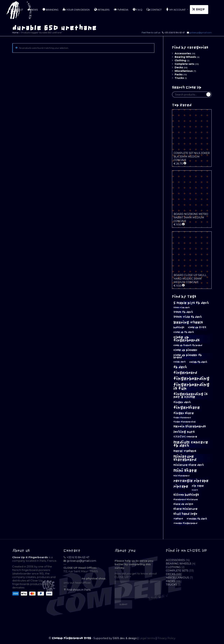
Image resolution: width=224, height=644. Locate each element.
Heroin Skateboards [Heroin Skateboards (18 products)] (190, 426)
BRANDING (50, 9)
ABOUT (17, 9)
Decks (179, 67)
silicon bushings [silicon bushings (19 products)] (186, 495)
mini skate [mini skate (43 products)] (185, 470)
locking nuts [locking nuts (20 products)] (184, 432)
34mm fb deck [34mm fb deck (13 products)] (183, 312)
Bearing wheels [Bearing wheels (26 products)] (188, 322)
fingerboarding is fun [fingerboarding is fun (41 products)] (191, 386)
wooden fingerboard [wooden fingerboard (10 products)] (185, 523)
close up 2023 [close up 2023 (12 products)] (197, 327)
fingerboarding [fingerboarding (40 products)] (191, 378)
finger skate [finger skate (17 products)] (184, 413)
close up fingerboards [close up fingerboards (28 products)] (187, 339)
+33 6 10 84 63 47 (78, 557)
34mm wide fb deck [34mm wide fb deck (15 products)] (188, 317)
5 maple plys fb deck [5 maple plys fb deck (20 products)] (191, 303)
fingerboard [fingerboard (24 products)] (185, 373)
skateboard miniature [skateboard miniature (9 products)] (186, 500)
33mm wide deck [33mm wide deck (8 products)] (182, 308)
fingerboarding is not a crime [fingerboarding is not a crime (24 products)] (190, 395)
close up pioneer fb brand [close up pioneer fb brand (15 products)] (188, 356)
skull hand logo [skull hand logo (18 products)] (185, 514)
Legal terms (147, 638)
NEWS (33, 9)
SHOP (199, 9)
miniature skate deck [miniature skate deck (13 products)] (189, 465)
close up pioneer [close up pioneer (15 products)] (185, 350)
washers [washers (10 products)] (178, 519)
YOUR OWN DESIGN (76, 9)
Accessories (183, 53)
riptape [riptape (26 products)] (181, 486)
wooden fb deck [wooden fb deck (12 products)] (197, 519)
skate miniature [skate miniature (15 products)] (185, 509)
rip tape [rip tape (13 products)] (198, 486)
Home (15, 32)
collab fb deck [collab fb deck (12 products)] (198, 362)
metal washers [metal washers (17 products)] (185, 451)
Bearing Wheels (185, 57)
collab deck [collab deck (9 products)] (180, 362)
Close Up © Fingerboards (30, 557)
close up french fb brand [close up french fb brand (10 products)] (188, 345)
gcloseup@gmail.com (201, 32)
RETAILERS (102, 9)
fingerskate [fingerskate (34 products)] (187, 408)
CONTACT (154, 9)
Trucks (179, 78)
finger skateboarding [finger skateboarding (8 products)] (184, 422)
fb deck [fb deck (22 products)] (180, 367)
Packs (179, 74)
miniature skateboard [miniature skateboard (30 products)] (185, 458)
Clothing (180, 60)
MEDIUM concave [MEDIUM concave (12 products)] (185, 437)
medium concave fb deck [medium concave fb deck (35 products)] (191, 444)
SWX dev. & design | (126, 638)
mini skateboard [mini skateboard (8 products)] (181, 476)
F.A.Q (137, 9)
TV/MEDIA (121, 9)
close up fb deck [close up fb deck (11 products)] (184, 332)
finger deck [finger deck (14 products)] (182, 402)
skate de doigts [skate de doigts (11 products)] (183, 504)
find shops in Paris (79, 590)
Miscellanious (184, 71)
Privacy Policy (166, 638)
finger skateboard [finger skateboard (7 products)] (182, 418)
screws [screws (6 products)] (195, 490)
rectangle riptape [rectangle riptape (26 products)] (191, 481)
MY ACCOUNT (176, 9)
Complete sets (184, 64)
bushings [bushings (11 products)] (179, 327)
